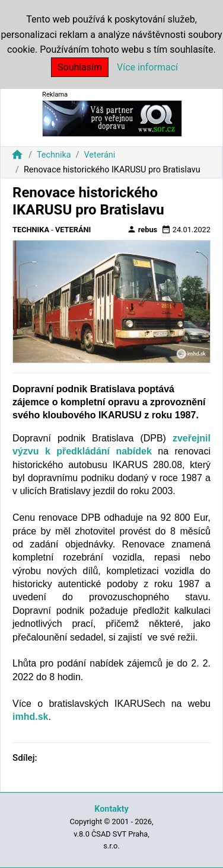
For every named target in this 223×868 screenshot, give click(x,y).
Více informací (147, 67)
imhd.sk (30, 717)
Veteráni (99, 155)
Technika (54, 155)
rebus (142, 229)
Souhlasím (80, 67)
